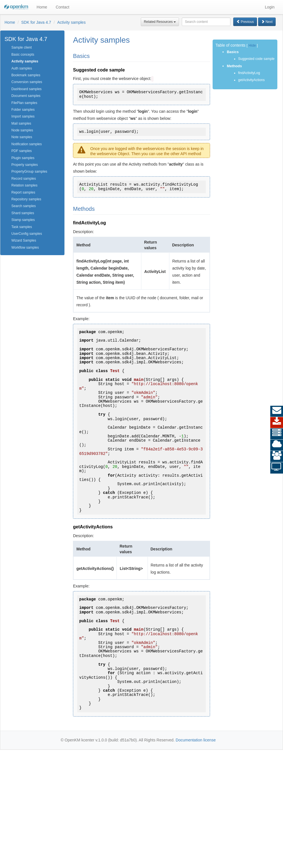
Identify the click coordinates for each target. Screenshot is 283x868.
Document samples (26, 96)
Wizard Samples (24, 240)
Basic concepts (23, 55)
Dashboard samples (26, 89)
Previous (245, 22)
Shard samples (23, 213)
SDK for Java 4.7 (36, 22)
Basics (233, 52)
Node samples (22, 130)
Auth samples (22, 68)
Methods (234, 66)
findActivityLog (249, 73)
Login (270, 7)
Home (42, 7)
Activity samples (72, 22)
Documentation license (196, 740)
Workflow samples (25, 248)
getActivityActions (251, 80)
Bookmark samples (26, 75)
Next (267, 22)
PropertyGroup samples (29, 172)
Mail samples (21, 123)
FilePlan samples (24, 103)
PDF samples (21, 151)
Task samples (22, 227)
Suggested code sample (256, 59)
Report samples (23, 192)
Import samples (23, 116)
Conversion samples (27, 82)
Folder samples (23, 110)
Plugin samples (23, 158)
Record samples (24, 179)
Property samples (24, 165)
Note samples (22, 137)
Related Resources (160, 22)
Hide (252, 45)
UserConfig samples (27, 234)
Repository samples (26, 199)
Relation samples (24, 185)
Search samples (23, 206)
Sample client (21, 47)
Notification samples (26, 144)
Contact (62, 7)
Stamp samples (23, 220)
